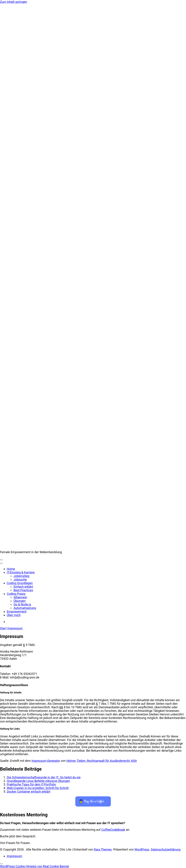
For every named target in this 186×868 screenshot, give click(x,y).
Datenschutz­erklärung (166, 849)
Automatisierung (25, 608)
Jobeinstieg (21, 576)
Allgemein (20, 597)
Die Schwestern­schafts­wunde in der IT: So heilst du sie (44, 777)
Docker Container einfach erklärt (29, 792)
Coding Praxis (16, 594)
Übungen (20, 601)
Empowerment (17, 611)
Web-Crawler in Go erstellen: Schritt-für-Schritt (38, 788)
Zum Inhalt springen (13, 2)
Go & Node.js (22, 604)
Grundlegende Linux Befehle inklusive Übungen (38, 781)
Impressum (14, 856)
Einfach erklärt (23, 587)
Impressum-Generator (46, 761)
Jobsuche (20, 579)
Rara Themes (103, 849)
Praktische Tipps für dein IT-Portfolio (31, 784)
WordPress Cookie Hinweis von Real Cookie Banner (35, 866)
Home (11, 569)
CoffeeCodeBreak (113, 830)
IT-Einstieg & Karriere (21, 572)
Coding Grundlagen (20, 583)
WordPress (142, 849)
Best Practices (23, 590)
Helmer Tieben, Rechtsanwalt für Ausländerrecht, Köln (102, 761)
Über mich (14, 615)
